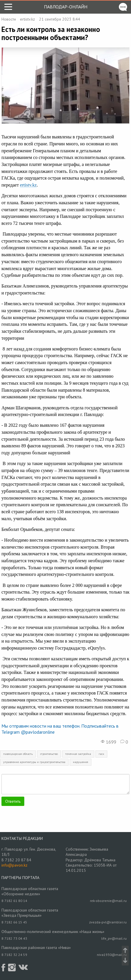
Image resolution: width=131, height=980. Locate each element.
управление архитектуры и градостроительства (34, 762)
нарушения (81, 762)
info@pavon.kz (14, 865)
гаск (101, 754)
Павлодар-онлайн (66, 7)
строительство (49, 754)
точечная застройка (78, 754)
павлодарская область (18, 754)
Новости (9, 19)
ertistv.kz (27, 19)
